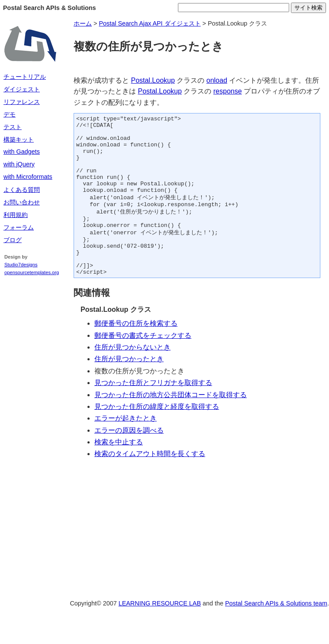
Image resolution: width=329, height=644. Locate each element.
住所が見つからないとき (132, 376)
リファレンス (22, 102)
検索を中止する (119, 471)
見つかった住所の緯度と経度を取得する (157, 435)
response (228, 91)
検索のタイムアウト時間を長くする (150, 482)
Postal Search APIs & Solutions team (276, 632)
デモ (10, 114)
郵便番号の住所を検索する (136, 352)
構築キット (19, 139)
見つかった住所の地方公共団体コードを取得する (171, 423)
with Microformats (28, 177)
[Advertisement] (30, 416)
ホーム (83, 23)
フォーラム (19, 227)
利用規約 (16, 215)
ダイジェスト (22, 89)
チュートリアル (25, 77)
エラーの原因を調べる (129, 459)
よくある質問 (22, 190)
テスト (13, 127)
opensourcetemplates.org (32, 272)
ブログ (13, 240)
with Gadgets (22, 152)
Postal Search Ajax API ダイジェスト (150, 23)
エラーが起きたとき (126, 447)
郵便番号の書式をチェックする (143, 364)
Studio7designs (21, 265)
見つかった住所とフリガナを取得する (153, 411)
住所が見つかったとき (129, 387)
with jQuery (19, 164)
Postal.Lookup (153, 80)
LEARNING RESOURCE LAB (160, 632)
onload (217, 80)
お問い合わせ (22, 202)
